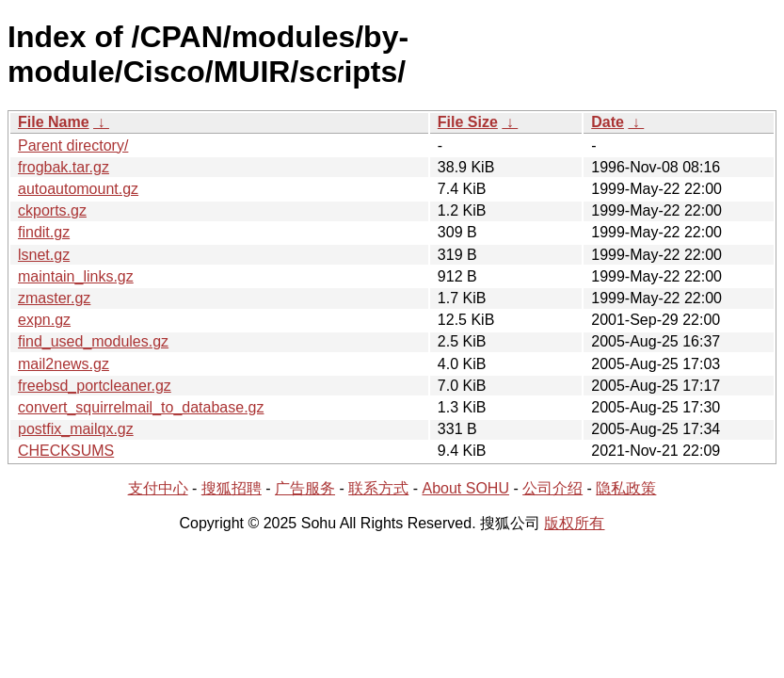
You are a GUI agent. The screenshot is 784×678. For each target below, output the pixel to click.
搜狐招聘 (232, 488)
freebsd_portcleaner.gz (95, 386)
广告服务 (305, 488)
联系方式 (378, 488)
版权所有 (574, 523)
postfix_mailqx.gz (76, 429)
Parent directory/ (73, 145)
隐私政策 (626, 488)
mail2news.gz (64, 364)
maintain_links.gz (76, 276)
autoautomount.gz (78, 189)
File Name (54, 122)
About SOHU (465, 488)
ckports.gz (52, 210)
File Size (468, 122)
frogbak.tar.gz (64, 167)
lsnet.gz (44, 255)
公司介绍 (552, 488)
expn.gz (44, 320)
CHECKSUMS (66, 451)
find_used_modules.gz (93, 341)
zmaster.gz (54, 298)
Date (608, 122)
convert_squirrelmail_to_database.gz (141, 407)
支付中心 (158, 488)
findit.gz (44, 232)
